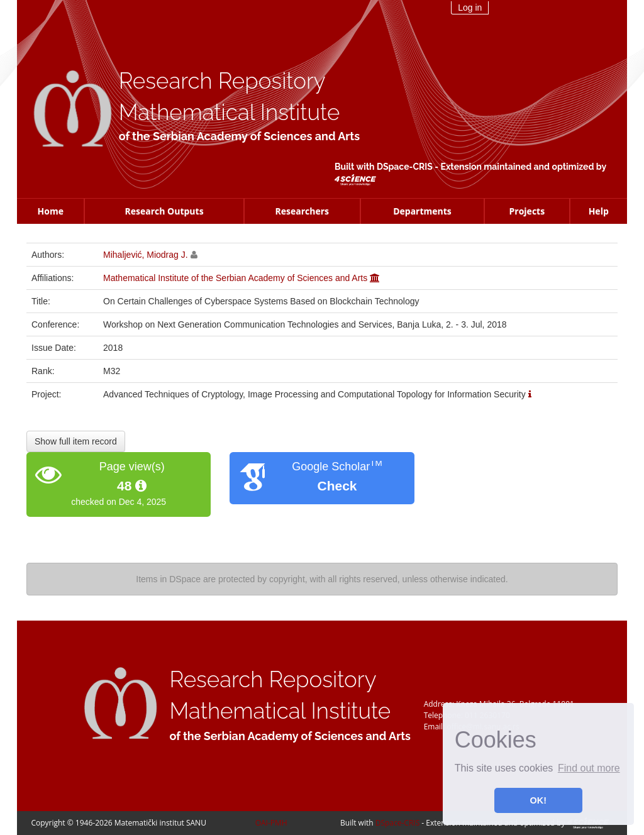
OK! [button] (538, 800)
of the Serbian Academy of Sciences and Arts (239, 136)
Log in (470, 8)
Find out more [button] (589, 768)
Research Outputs (164, 211)
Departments (422, 211)
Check (337, 486)
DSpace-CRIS (405, 167)
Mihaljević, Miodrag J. (146, 255)
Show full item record (76, 441)
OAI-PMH (271, 823)
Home (51, 211)
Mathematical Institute (230, 112)
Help (599, 211)
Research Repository (222, 81)
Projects (527, 211)
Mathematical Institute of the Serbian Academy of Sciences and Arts (235, 278)
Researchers (302, 211)
